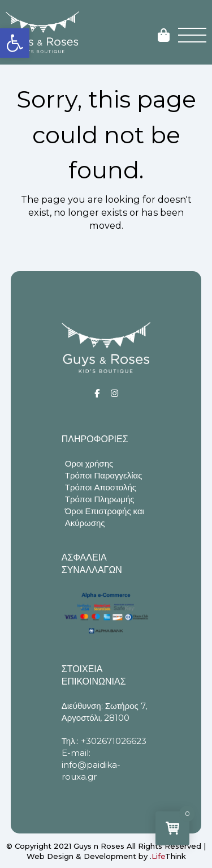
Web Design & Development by (106, 856)
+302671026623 (114, 741)
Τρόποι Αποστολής (101, 487)
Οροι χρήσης (89, 463)
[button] (15, 43)
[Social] (97, 393)
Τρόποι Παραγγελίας (104, 475)
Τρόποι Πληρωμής (100, 499)
